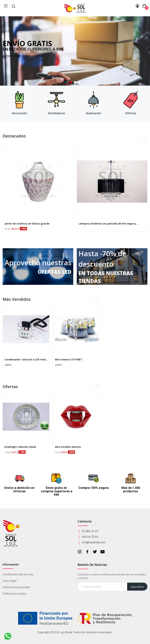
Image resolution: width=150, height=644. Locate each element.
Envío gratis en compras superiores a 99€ (57, 491)
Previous (138, 139)
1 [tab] (70, 82)
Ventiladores (56, 113)
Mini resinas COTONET (69, 359)
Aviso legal (10, 581)
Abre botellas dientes (68, 447)
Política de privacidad (16, 587)
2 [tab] (75, 82)
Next (144, 139)
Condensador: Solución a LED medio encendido (26, 359)
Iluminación (94, 113)
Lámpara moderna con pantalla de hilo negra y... (108, 224)
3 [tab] (80, 82)
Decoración (19, 113)
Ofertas (131, 113)
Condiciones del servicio (18, 574)
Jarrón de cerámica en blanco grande (27, 224)
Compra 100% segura (94, 488)
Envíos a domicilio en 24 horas (19, 489)
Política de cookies (14, 594)
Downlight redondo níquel (20, 447)
